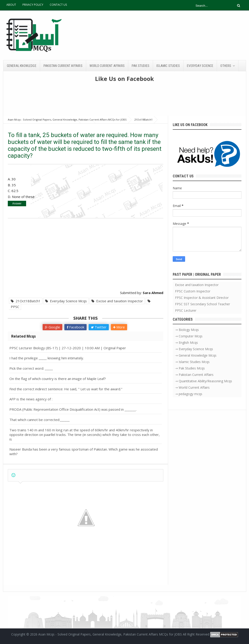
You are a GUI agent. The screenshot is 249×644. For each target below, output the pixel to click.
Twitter (99, 327)
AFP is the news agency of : (31, 399)
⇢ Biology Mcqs (187, 330)
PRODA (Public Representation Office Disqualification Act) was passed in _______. (73, 409)
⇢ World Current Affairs (192, 387)
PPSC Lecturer (186, 310)
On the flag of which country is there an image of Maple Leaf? (58, 379)
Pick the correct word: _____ (31, 368)
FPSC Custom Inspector (193, 291)
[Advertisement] (125, 101)
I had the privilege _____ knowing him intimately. (47, 358)
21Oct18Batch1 (26, 301)
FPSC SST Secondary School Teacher (202, 304)
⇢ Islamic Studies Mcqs (192, 362)
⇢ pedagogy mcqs (189, 394)
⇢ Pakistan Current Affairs (194, 375)
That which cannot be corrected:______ (40, 420)
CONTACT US (58, 5)
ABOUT (11, 5)
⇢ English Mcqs (186, 343)
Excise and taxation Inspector (117, 301)
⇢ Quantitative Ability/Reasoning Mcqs (204, 381)
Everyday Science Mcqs (66, 301)
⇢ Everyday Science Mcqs (194, 349)
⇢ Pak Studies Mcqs (190, 368)
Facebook (75, 327)
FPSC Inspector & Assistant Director (202, 298)
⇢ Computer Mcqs (189, 336)
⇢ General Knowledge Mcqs (196, 355)
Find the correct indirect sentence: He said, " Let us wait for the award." (66, 389)
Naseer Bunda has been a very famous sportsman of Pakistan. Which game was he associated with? (84, 451)
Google (52, 327)
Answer (17, 204)
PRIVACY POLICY (33, 5)
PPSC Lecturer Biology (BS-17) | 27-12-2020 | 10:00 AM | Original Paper (68, 348)
